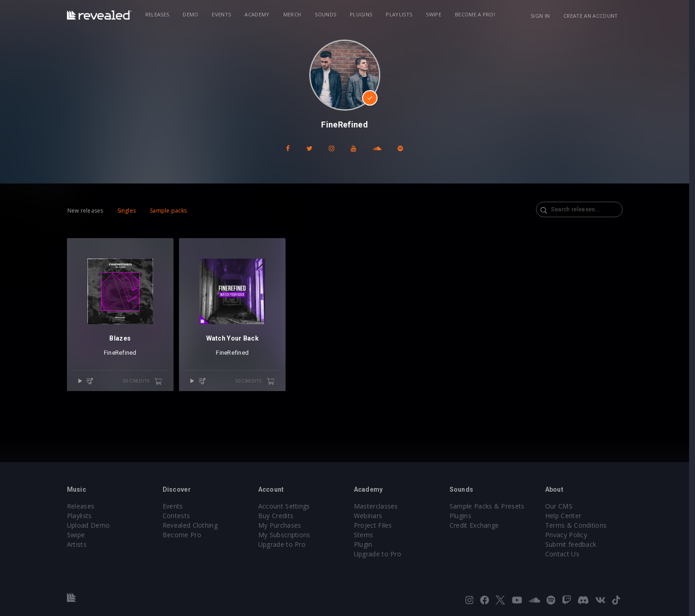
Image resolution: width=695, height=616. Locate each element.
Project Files (376, 525)
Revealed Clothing (193, 525)
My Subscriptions (287, 535)
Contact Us (565, 554)
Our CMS (562, 506)
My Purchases (283, 525)
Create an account (594, 16)
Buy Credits (279, 516)
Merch (295, 14)
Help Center (566, 516)
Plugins (364, 14)
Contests (179, 516)
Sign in (543, 16)
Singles (130, 211)
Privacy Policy (569, 535)
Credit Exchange (477, 525)
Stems (366, 535)
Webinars (371, 516)
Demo (194, 14)
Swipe (437, 14)
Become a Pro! (478, 14)
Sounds (329, 14)
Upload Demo (91, 525)
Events (225, 14)
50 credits (146, 382)
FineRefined (123, 353)
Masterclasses (379, 506)
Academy (260, 14)
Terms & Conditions (579, 525)
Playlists (402, 14)
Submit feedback (574, 544)
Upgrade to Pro (285, 544)
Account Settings (287, 506)
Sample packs (171, 211)
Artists (79, 544)
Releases (160, 14)
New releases (88, 211)
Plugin (366, 544)
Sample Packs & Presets (490, 506)
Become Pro (185, 535)
